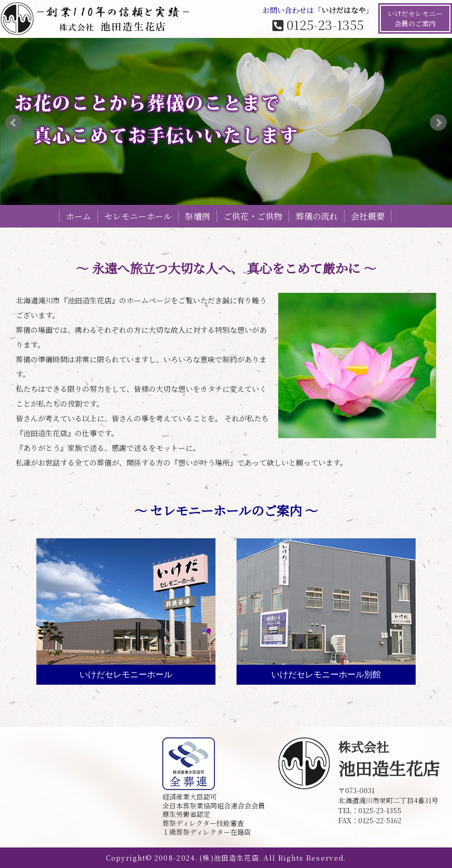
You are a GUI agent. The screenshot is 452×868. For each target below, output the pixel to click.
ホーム (78, 216)
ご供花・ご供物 (253, 216)
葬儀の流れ (317, 216)
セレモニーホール (138, 216)
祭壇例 (198, 216)
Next (438, 123)
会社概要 (368, 216)
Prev (14, 123)
